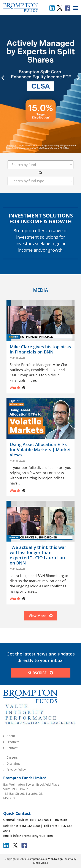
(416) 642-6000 (29, 826)
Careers (12, 757)
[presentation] (3, 78)
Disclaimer (14, 763)
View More (41, 616)
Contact (12, 748)
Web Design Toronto (60, 859)
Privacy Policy (16, 770)
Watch (15, 388)
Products (13, 742)
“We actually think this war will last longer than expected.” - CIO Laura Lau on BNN (38, 555)
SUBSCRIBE (40, 673)
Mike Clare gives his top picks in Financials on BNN (40, 349)
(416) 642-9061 (41, 820)
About (11, 736)
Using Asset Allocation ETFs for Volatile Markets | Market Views (40, 450)
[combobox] (40, 165)
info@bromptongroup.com (33, 836)
